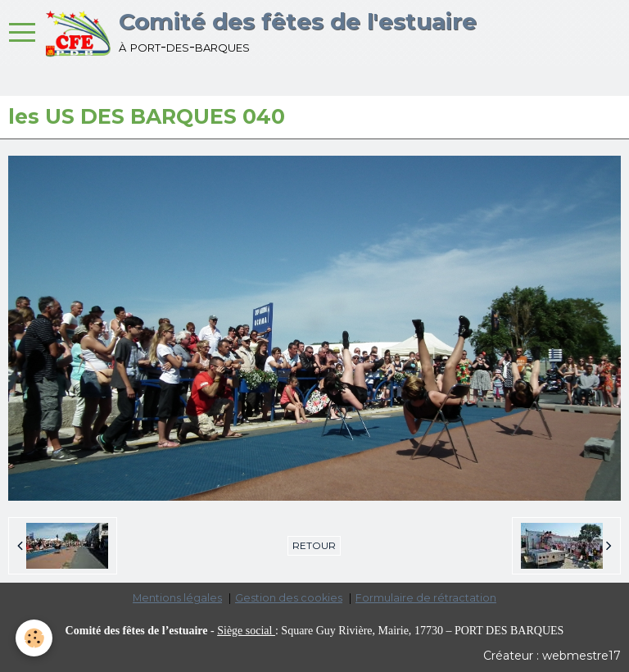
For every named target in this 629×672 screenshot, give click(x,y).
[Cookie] (35, 638)
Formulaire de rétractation (426, 598)
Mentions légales (177, 598)
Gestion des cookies (289, 598)
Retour (314, 545)
